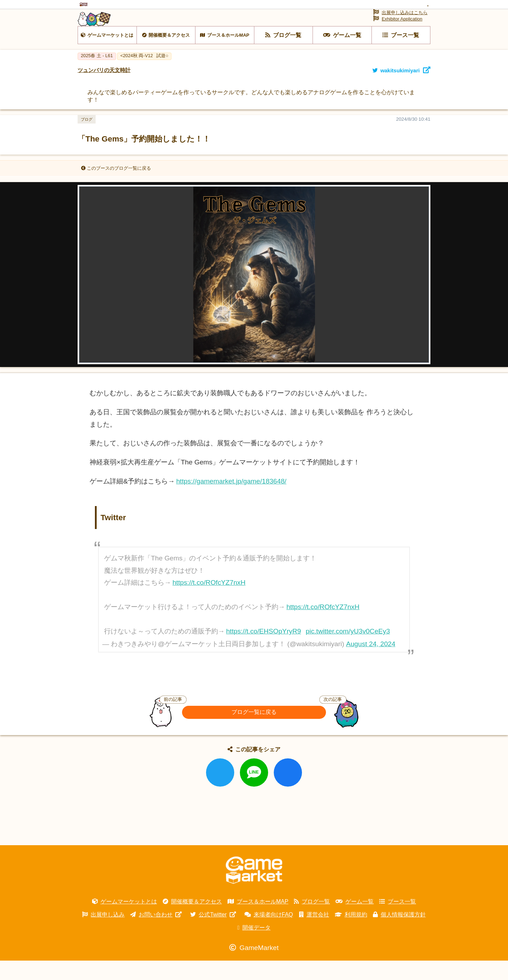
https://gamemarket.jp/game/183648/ (231, 500)
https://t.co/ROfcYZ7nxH (209, 602)
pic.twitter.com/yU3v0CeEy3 (348, 651)
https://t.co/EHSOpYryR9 (264, 651)
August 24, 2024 (371, 663)
